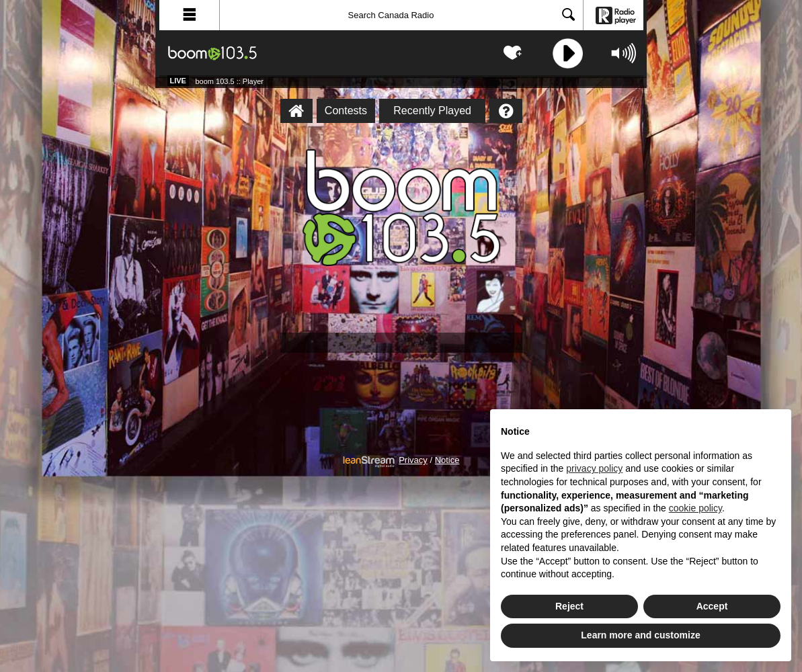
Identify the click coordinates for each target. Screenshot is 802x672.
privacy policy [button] (594, 468)
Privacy (413, 460)
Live (178, 81)
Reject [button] (569, 606)
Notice (447, 460)
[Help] (506, 111)
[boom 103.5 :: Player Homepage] (296, 111)
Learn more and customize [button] (640, 635)
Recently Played (432, 111)
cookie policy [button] (695, 508)
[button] (190, 15)
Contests (346, 111)
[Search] (401, 15)
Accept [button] (712, 606)
